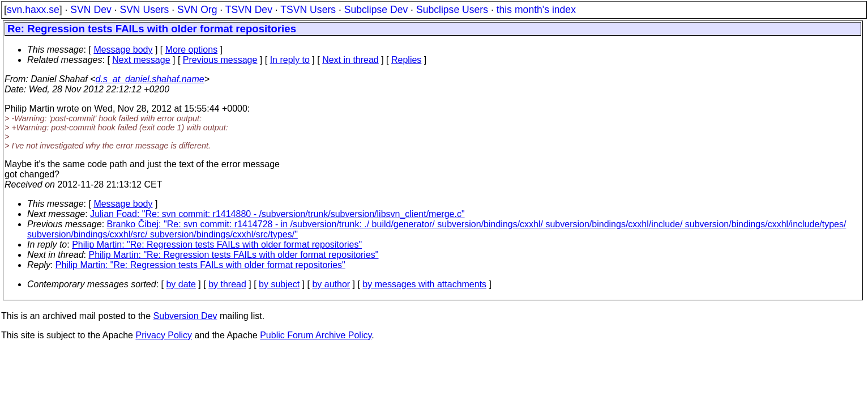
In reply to (290, 60)
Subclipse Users (452, 10)
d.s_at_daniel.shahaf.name (150, 79)
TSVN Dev (249, 10)
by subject (279, 284)
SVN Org (197, 10)
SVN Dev (91, 10)
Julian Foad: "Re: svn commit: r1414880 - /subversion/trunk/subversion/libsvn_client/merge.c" (277, 214)
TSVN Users (308, 10)
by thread (227, 284)
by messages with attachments (424, 284)
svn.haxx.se (33, 10)
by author (331, 284)
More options (192, 50)
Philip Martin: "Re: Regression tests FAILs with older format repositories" (217, 245)
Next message (141, 60)
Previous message (220, 60)
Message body (123, 50)
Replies (406, 60)
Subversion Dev (185, 316)
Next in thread (350, 60)
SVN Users (144, 10)
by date (181, 284)
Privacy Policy (164, 335)
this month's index (536, 10)
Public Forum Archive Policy (316, 335)
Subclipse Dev (376, 10)
